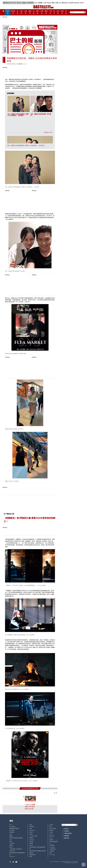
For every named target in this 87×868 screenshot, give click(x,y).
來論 (51, 853)
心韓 (45, 3)
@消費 (58, 12)
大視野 (50, 12)
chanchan (12, 856)
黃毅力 (31, 834)
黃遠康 (51, 840)
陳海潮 (31, 853)
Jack (11, 840)
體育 (53, 3)
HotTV (82, 3)
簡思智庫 (52, 845)
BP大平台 (13, 3)
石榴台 (24, 3)
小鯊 (11, 834)
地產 (34, 12)
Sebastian (32, 830)
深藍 (51, 827)
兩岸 (54, 12)
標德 (31, 856)
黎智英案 (13, 12)
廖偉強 (31, 843)
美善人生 (58, 3)
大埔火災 (8, 12)
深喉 (31, 825)
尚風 (11, 842)
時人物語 (12, 830)
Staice (31, 845)
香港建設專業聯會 (14, 829)
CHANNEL (30, 3)
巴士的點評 (12, 827)
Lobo (51, 838)
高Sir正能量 (53, 829)
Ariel (11, 825)
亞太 (36, 3)
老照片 (11, 847)
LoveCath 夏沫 (33, 836)
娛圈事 (40, 3)
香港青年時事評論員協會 (16, 838)
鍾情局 (51, 830)
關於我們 (67, 838)
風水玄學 (52, 836)
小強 (51, 834)
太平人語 (32, 840)
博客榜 (62, 12)
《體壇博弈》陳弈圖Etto (16, 849)
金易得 (31, 842)
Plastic (49, 3)
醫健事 (46, 12)
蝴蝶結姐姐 (32, 855)
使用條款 (67, 831)
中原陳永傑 (52, 849)
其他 (66, 12)
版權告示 (67, 829)
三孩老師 (12, 843)
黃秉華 (31, 838)
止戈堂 (51, 832)
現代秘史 (32, 827)
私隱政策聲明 (68, 833)
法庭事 (26, 12)
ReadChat (12, 851)
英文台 (19, 3)
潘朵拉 (11, 845)
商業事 (37, 12)
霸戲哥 (11, 836)
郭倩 (31, 829)
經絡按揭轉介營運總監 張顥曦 (37, 851)
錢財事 (30, 12)
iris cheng (52, 855)
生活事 (71, 3)
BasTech (76, 3)
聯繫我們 (67, 836)
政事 (18, 12)
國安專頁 (6, 3)
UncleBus (52, 847)
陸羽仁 (31, 832)
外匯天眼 (12, 832)
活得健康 (52, 851)
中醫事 (42, 12)
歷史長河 (65, 3)
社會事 (21, 12)
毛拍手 (51, 825)
